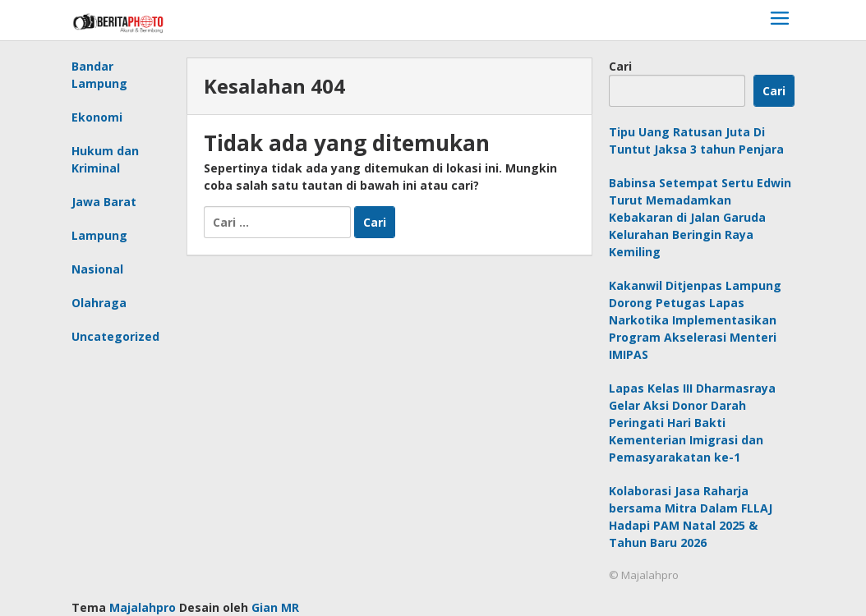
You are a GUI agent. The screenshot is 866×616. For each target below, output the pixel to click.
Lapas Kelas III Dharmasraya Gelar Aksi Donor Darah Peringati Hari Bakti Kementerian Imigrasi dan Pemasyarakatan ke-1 (692, 423)
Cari (620, 66)
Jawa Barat (104, 202)
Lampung (99, 235)
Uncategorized (115, 336)
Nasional (97, 269)
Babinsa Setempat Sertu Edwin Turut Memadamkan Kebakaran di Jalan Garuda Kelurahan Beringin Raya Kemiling (700, 217)
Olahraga (99, 303)
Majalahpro (143, 607)
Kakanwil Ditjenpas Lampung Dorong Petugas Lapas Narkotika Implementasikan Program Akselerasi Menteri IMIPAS (695, 320)
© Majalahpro (644, 575)
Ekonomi (97, 117)
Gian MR (275, 607)
